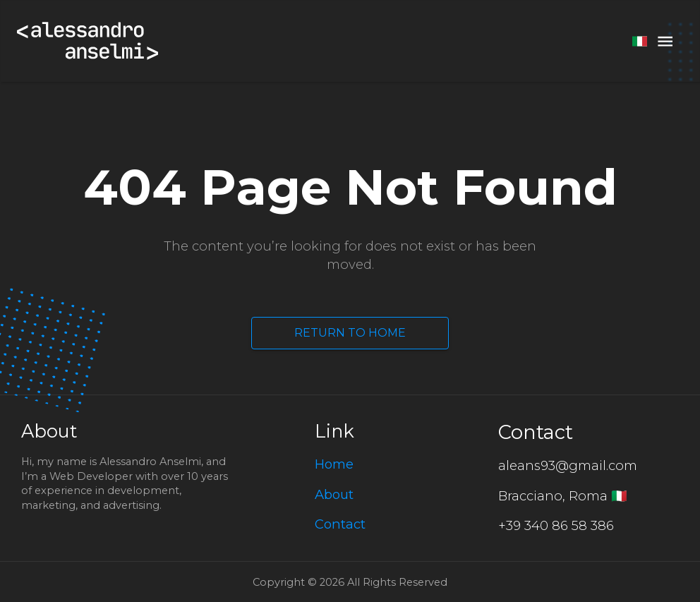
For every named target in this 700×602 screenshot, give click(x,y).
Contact (340, 524)
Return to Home (350, 333)
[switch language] (640, 41)
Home (334, 464)
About (334, 494)
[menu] (665, 41)
